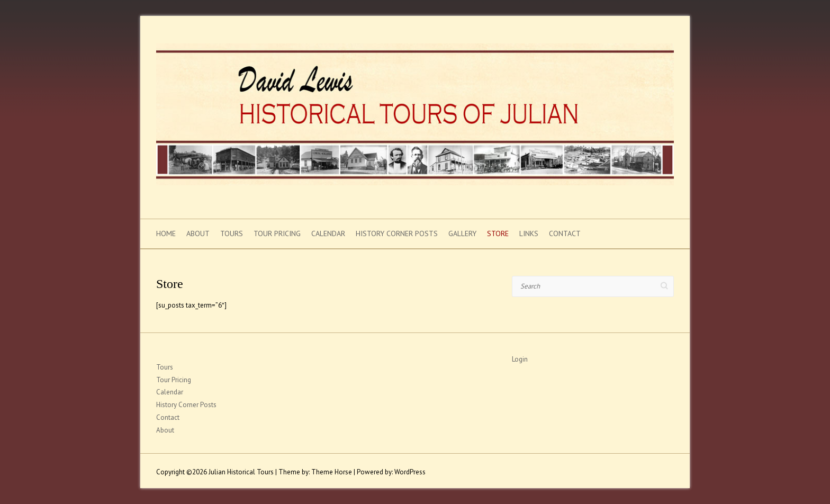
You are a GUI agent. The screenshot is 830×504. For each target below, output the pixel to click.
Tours (232, 233)
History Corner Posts (397, 233)
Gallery (462, 233)
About (198, 233)
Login (520, 359)
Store (498, 233)
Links (529, 233)
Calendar (328, 233)
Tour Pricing (277, 233)
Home (166, 233)
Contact (565, 233)
